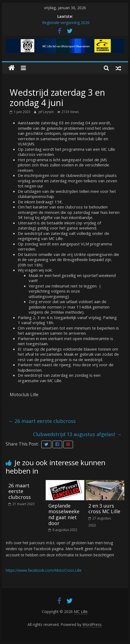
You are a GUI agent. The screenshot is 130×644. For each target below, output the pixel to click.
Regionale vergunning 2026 (66, 23)
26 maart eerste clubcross (42, 421)
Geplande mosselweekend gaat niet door (64, 514)
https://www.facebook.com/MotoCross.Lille (44, 570)
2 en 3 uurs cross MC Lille (104, 509)
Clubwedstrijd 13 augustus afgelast (77, 434)
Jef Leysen (47, 112)
